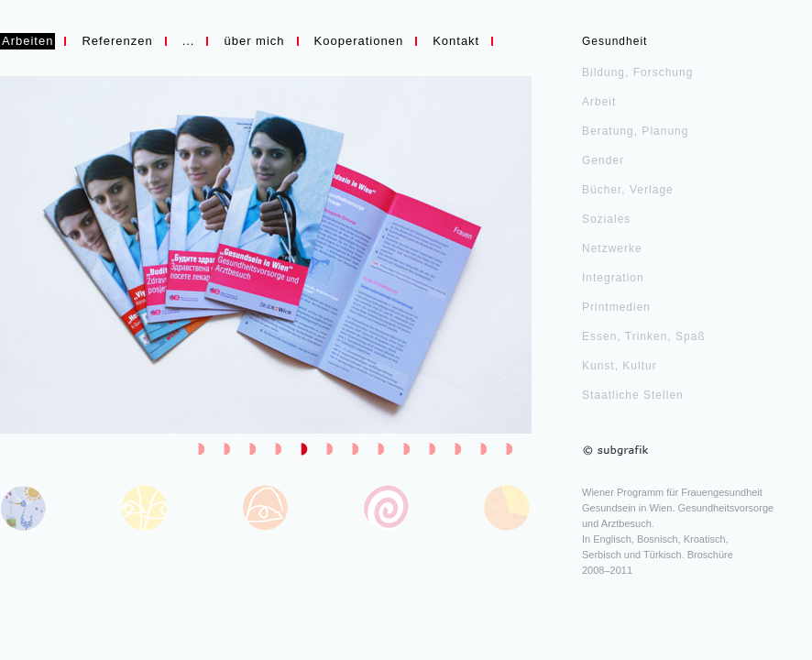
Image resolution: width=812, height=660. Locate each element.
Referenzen (117, 41)
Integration (613, 278)
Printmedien (616, 307)
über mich (254, 41)
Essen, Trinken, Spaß (644, 336)
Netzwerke (612, 248)
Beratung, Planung (635, 131)
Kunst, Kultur (620, 366)
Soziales (606, 219)
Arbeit (599, 102)
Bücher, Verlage (628, 190)
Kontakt (456, 41)
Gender (603, 160)
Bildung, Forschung (637, 72)
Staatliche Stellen (633, 395)
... (189, 41)
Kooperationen (359, 41)
